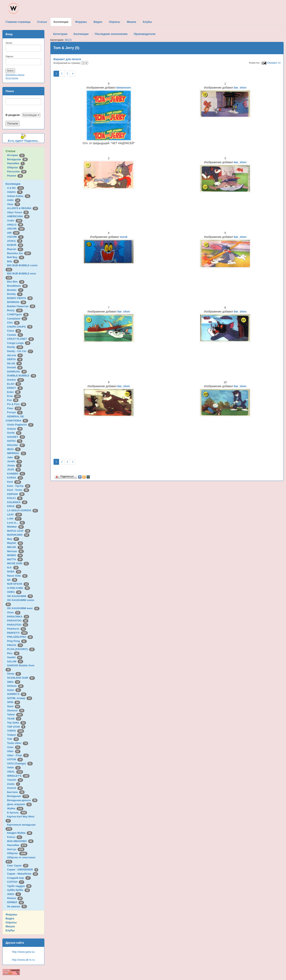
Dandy (15, 347)
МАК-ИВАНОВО (20, 841)
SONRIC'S (17, 694)
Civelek (15, 335)
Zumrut (15, 788)
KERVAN (16, 494)
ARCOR (16, 229)
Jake (13, 457)
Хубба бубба (19, 890)
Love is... (16, 523)
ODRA (14, 592)
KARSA (15, 478)
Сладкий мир (19, 878)
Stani (14, 706)
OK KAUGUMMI (20, 596)
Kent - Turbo (18, 490)
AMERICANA (18, 216)
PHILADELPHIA (20, 637)
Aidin (14, 200)
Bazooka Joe (19, 253)
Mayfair (15, 543)
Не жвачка (17, 906)
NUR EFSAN (18, 584)
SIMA (14, 682)
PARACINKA (18, 617)
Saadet (15, 657)
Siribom (15, 686)
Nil (12, 580)
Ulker (14, 751)
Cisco (14, 331)
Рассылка (17, 171)
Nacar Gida (17, 576)
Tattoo (15, 714)
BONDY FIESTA (20, 298)
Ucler (14, 747)
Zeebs (14, 784)
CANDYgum (18, 314)
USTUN (15, 759)
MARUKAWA (18, 535)
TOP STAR (16, 727)
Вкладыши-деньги (22, 800)
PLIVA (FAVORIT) (21, 649)
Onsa (14, 612)
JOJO (14, 469)
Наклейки (16, 163)
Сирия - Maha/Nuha (23, 874)
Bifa (13, 261)
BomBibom (17, 286)
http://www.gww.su (23, 952)
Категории (60, 34)
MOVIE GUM (18, 563)
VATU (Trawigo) (20, 763)
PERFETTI (17, 633)
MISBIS (15, 555)
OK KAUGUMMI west (23, 608)
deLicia (15, 355)
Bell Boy (16, 257)
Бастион (16, 792)
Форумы (11, 914)
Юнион (15, 898)
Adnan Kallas (19, 196)
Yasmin (15, 780)
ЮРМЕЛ (16, 902)
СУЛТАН (16, 882)
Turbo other (18, 743)
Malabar (15, 527)
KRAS (14, 506)
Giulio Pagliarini (20, 425)
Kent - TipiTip (19, 486)
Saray (14, 674)
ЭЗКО (14, 894)
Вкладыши (17, 159)
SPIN (14, 702)
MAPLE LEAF (19, 531)
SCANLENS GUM (21, 678)
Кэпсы (15, 837)
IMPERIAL (17, 453)
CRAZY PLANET (21, 339)
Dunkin (16, 380)
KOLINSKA (17, 502)
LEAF (15, 515)
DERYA (15, 359)
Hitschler (16, 445)
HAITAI (15, 441)
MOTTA (15, 559)
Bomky (15, 294)
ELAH (14, 384)
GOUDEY (16, 437)
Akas (14, 204)
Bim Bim (16, 282)
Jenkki (15, 461)
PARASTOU (18, 625)
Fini (13, 400)
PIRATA (15, 645)
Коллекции (13, 184)
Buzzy (15, 310)
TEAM (14, 719)
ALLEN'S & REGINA (23, 208)
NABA (14, 572)
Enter (14, 392)
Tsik (13, 739)
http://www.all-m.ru (23, 960)
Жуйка (15, 808)
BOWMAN (17, 302)
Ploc (13, 653)
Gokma (15, 429)
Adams (15, 192)
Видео (10, 918)
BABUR (15, 245)
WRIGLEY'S (18, 776)
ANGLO (15, 225)
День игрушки (19, 804)
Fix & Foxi (17, 404)
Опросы (11, 922)
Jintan (14, 465)
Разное (15, 176)
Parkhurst (17, 629)
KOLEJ (15, 498)
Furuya (15, 412)
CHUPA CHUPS (20, 327)
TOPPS (16, 731)
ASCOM (15, 237)
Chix (13, 323)
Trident (15, 735)
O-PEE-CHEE (19, 588)
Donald (15, 367)
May (13, 539)
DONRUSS (17, 372)
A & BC (16, 188)
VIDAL (15, 772)
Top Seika (17, 723)
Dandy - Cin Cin (20, 351)
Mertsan (15, 551)
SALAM (15, 661)
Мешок (10, 926)
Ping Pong (17, 641)
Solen (14, 690)
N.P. (13, 568)
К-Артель (17, 813)
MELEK (15, 547)
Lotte (14, 518)
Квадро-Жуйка (20, 833)
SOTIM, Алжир (20, 698)
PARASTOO (18, 621)
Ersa (14, 396)
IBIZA (14, 449)
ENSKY (15, 388)
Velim (14, 767)
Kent (14, 482)
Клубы (10, 930)
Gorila (14, 433)
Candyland (17, 319)
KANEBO (16, 474)
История (16, 155)
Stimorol (16, 710)
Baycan (15, 249)
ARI (13, 233)
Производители (145, 34)
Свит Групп (18, 866)
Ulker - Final (18, 755)
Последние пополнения (111, 34)
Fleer (14, 408)
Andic (15, 220)
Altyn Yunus (18, 212)
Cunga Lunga (19, 343)
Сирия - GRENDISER (23, 870)
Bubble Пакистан (21, 306)
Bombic (15, 290)
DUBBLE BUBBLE (22, 376)
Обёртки (15, 167)
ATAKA (15, 241)
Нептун (16, 849)
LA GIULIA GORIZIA (23, 510)
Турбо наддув (19, 886)
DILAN (14, 363)
